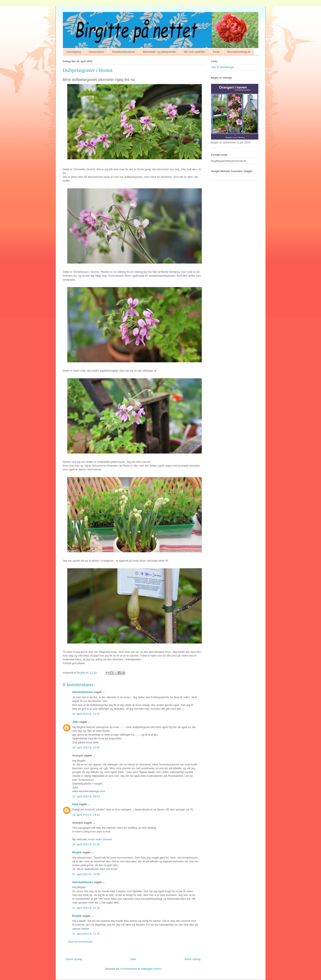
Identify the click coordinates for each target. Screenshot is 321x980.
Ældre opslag (192, 959)
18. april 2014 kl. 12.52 (86, 747)
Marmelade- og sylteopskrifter (160, 52)
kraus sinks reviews (100, 839)
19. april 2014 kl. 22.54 (86, 844)
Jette (75, 722)
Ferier (216, 52)
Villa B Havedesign (223, 67)
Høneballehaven (83, 692)
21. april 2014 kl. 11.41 (86, 934)
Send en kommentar (80, 942)
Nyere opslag (74, 959)
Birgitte (77, 852)
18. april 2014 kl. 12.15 (86, 714)
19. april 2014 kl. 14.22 (86, 815)
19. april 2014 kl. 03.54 (86, 796)
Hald (75, 804)
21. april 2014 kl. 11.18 (86, 908)
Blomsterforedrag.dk (239, 52)
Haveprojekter (97, 52)
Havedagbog (74, 52)
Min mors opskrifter (195, 52)
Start (133, 959)
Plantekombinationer (124, 52)
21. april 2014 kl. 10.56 (86, 874)
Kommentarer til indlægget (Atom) (141, 969)
